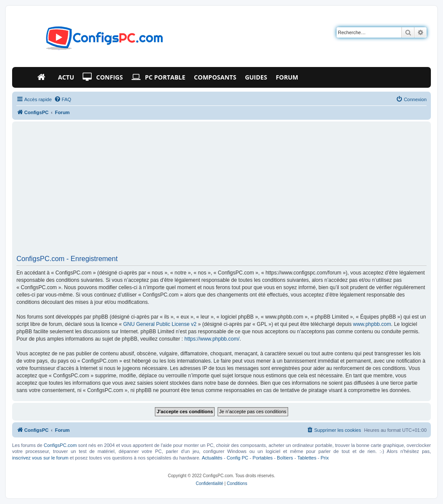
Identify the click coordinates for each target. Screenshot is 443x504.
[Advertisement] (221, 191)
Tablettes (307, 458)
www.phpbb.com (372, 324)
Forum (287, 77)
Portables (263, 458)
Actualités (212, 458)
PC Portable (158, 77)
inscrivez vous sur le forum (40, 458)
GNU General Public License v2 (160, 324)
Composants (215, 77)
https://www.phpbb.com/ (212, 339)
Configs (103, 77)
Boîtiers (285, 458)
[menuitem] (63, 99)
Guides (256, 77)
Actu (66, 77)
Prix (325, 458)
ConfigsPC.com (60, 445)
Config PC (238, 458)
